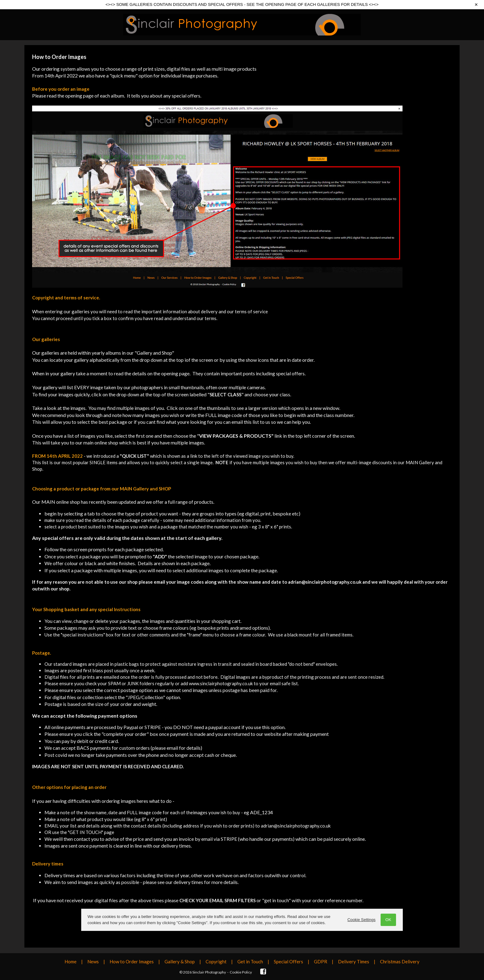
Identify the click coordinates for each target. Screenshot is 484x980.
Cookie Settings (361, 920)
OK (388, 920)
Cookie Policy (241, 972)
